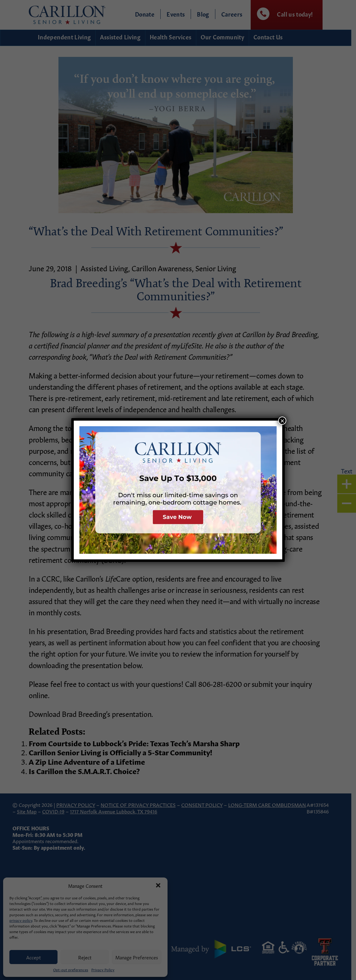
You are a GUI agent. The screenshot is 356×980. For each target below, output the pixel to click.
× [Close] (282, 421)
